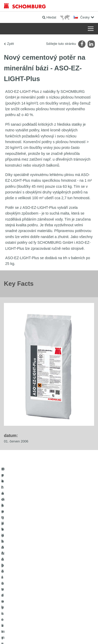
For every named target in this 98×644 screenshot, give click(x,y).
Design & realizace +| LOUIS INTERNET (49, 634)
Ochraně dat (62, 626)
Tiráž (50, 626)
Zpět (10, 44)
